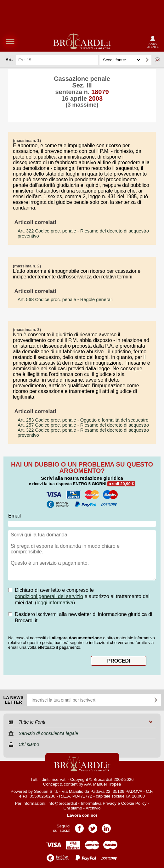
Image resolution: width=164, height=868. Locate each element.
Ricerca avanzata (157, 60)
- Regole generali (65, 300)
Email (14, 516)
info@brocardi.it (62, 803)
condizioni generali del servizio (49, 596)
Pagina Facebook (79, 826)
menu (10, 42)
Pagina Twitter (93, 826)
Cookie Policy (134, 803)
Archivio (93, 808)
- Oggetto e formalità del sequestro (83, 420)
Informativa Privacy (99, 803)
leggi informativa (55, 603)
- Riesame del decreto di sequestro (83, 425)
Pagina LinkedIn (106, 826)
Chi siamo (73, 808)
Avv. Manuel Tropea (102, 784)
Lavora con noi (82, 815)
